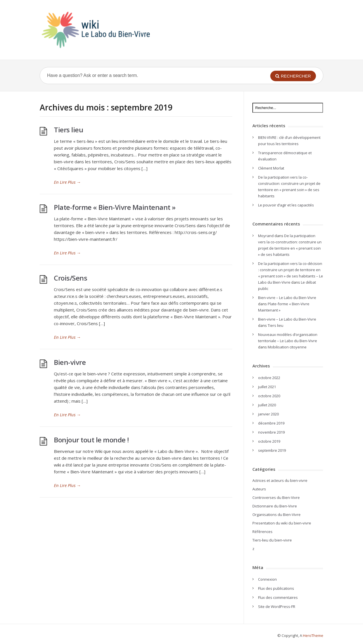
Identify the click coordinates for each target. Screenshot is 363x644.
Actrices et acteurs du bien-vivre (280, 480)
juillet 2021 (267, 387)
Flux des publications (276, 588)
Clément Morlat (271, 168)
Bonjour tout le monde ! (91, 440)
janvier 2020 (268, 414)
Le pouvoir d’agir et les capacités (286, 205)
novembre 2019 (271, 432)
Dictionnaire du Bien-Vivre (275, 506)
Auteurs (259, 489)
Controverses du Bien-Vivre (276, 497)
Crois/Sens (70, 278)
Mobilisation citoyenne (287, 347)
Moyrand (266, 236)
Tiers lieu (68, 130)
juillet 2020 (267, 405)
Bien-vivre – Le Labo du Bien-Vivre (287, 298)
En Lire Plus (67, 182)
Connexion (267, 579)
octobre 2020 (269, 396)
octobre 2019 (269, 441)
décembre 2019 (271, 423)
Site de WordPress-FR (277, 607)
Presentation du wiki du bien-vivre (282, 523)
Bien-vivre (70, 362)
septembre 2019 (272, 450)
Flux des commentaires (278, 597)
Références (262, 532)
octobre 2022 (269, 378)
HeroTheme (313, 635)
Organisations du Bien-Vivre (277, 515)
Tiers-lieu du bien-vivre (272, 540)
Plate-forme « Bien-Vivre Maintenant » (115, 207)
